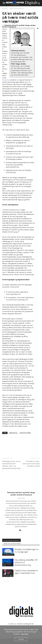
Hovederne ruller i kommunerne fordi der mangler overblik (31, 464)
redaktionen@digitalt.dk (25, 624)
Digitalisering (13, 433)
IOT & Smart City (7, 565)
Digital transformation (17, 8)
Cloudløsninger (8, 555)
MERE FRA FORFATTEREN (12, 544)
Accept (21, 639)
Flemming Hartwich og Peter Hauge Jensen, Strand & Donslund (19, 26)
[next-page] (7, 581)
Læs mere (25, 634)
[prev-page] (4, 581)
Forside (5, 8)
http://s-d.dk (21, 498)
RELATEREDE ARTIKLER (11, 540)
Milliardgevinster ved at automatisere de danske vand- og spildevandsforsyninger (11, 466)
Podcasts (6, 576)
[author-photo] (21, 489)
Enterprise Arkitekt (25, 433)
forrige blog (6, 80)
